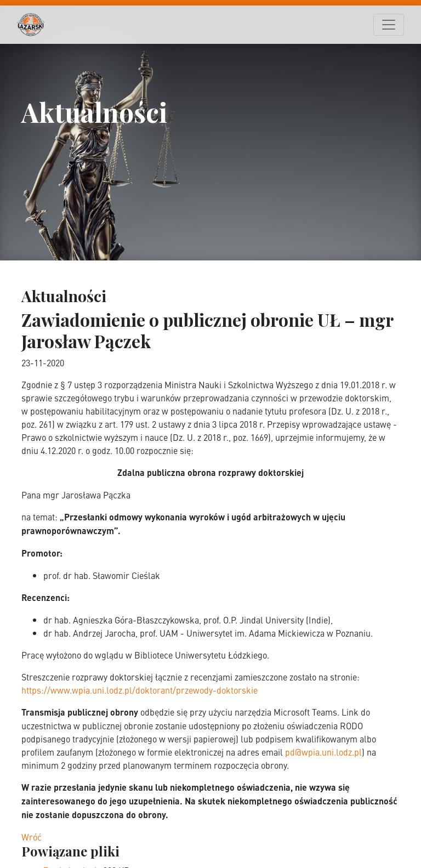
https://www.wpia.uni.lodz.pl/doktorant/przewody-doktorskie (140, 690)
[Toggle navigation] (389, 25)
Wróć (32, 837)
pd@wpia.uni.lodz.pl (323, 752)
